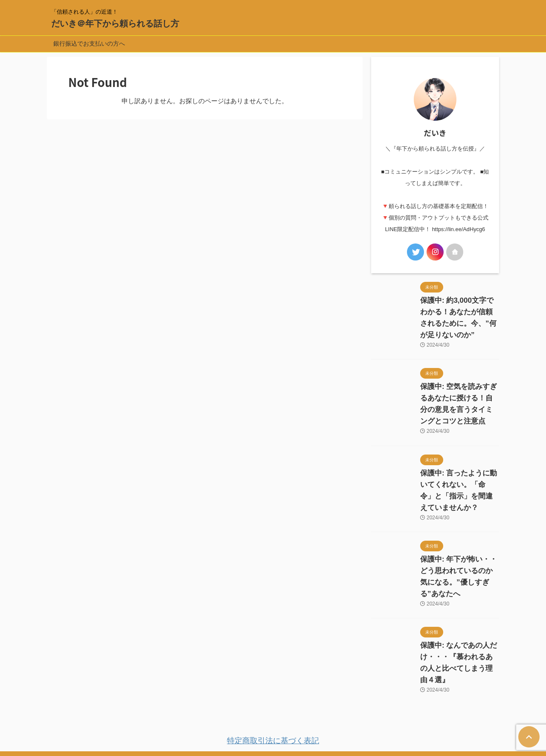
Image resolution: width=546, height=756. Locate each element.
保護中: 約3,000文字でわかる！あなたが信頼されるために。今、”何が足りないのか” (459, 312)
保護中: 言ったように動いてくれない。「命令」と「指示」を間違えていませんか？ (459, 473)
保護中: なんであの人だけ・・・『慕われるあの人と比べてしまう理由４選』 (459, 623)
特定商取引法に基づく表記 (273, 694)
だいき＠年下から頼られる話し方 (115, 23)
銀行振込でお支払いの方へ (89, 43)
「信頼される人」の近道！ (273, 716)
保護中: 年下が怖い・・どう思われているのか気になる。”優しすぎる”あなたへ (458, 548)
